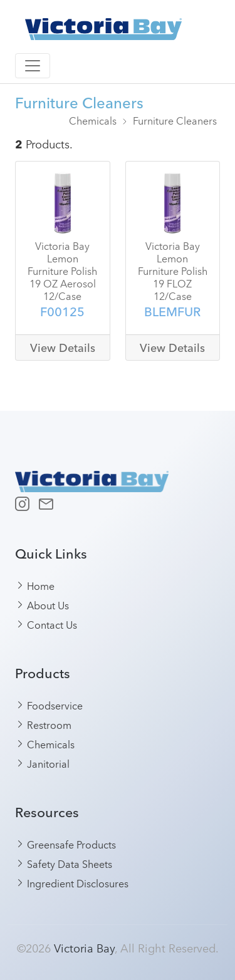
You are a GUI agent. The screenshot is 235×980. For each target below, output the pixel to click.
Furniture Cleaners (175, 120)
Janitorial (43, 763)
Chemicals (93, 120)
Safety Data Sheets (64, 864)
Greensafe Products (66, 844)
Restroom (44, 725)
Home (35, 585)
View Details (63, 348)
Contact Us (46, 624)
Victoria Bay (84, 947)
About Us (42, 605)
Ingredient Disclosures (72, 883)
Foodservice (49, 705)
